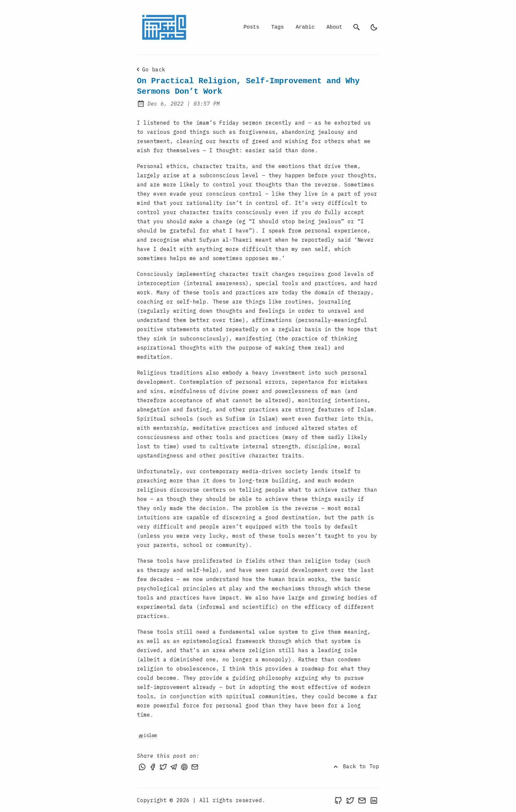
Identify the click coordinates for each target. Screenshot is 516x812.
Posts (251, 27)
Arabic (305, 27)
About (334, 27)
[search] (357, 27)
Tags (277, 27)
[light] (374, 27)
